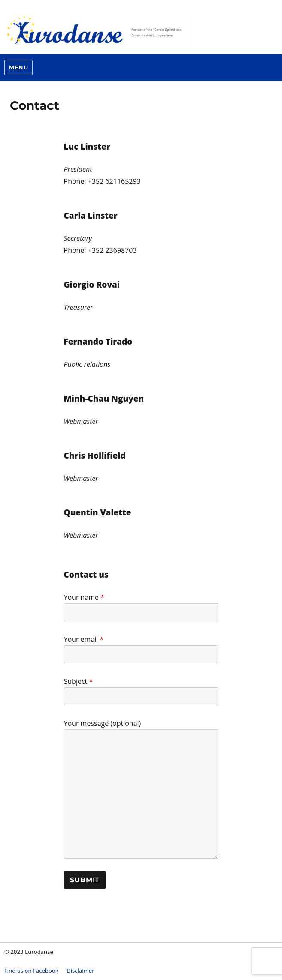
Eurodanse (133, 30)
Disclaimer (80, 971)
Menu (18, 67)
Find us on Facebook (31, 971)
